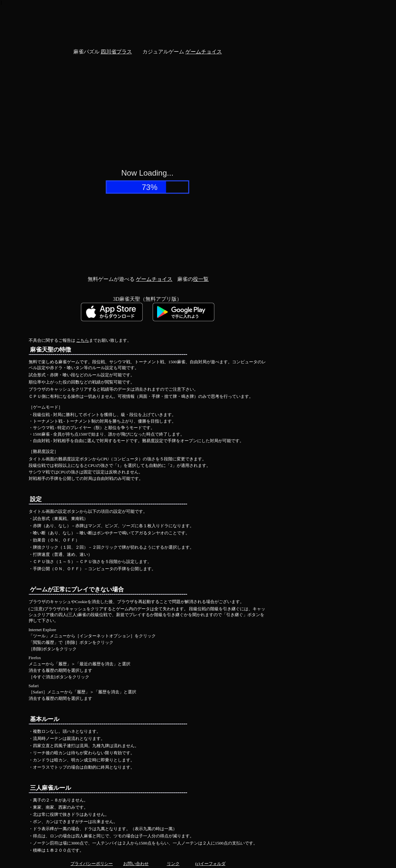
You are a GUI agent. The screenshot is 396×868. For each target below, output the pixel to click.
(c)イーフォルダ (210, 864)
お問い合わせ (136, 864)
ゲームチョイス (204, 52)
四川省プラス (116, 52)
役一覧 (201, 279)
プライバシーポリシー (92, 864)
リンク (173, 864)
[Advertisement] (148, 21)
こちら (83, 340)
